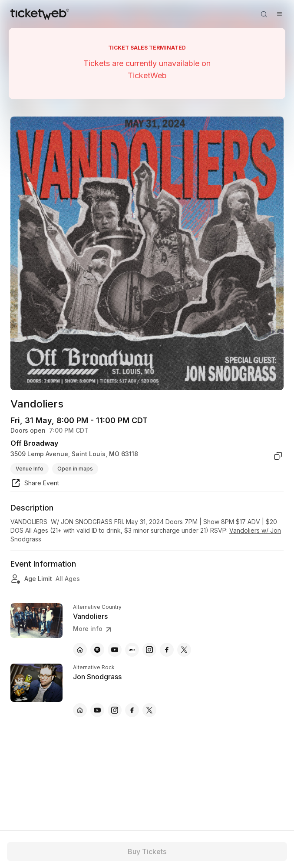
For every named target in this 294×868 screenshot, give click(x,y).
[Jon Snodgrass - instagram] (115, 710)
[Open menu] (279, 14)
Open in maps (75, 469)
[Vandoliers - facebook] (167, 650)
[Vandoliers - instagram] (149, 650)
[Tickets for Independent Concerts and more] (40, 14)
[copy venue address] (278, 456)
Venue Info (30, 469)
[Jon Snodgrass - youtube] (97, 710)
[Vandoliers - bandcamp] (132, 650)
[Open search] (264, 14)
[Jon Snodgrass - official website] (80, 710)
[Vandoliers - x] (184, 650)
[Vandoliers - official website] (80, 650)
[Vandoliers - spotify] (97, 650)
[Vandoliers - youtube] (115, 650)
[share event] (35, 484)
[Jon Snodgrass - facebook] (132, 710)
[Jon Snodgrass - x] (149, 710)
